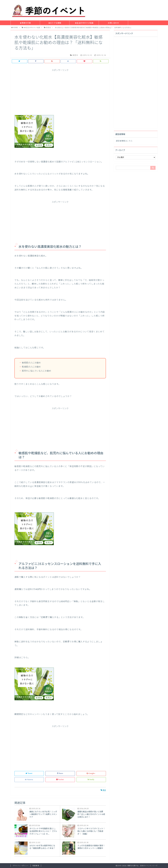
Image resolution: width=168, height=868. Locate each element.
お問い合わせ (113, 23)
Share (60, 773)
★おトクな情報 (55, 23)
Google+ (91, 773)
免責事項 (36, 866)
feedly (91, 780)
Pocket (60, 780)
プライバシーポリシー (21, 866)
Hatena (29, 780)
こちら (130, 141)
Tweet (29, 773)
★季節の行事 (25, 23)
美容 (103, 790)
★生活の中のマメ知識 (84, 23)
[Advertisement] (60, 90)
